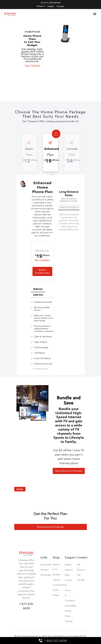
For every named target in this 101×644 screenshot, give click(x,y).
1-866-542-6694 (53, 641)
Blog (67, 575)
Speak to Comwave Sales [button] (42, 271)
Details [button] (20, 489)
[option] (50, 60)
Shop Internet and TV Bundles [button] (69, 471)
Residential (55, 3)
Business (45, 3)
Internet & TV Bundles (56, 569)
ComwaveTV (59, 585)
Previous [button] (18, 151)
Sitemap (69, 621)
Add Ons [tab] (38, 295)
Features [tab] (38, 289)
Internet (56, 580)
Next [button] (83, 151)
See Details (32, 66)
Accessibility (71, 606)
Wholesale (46, 575)
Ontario (41, 6)
